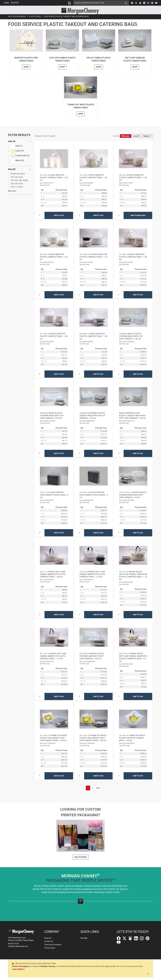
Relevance (126, 142)
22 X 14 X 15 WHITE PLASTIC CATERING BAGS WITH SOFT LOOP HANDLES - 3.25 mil (92, 662)
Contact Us (49, 941)
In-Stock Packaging (17, 22)
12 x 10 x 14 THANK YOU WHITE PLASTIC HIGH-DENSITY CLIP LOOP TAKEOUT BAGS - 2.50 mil (53, 744)
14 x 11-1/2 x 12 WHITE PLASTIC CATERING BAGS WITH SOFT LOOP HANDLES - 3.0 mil (133, 501)
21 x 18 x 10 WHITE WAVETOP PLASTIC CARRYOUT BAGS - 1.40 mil (54, 342)
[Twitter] (136, 3)
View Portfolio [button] (80, 863)
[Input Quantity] (40, 221)
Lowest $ (136, 142)
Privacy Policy (50, 948)
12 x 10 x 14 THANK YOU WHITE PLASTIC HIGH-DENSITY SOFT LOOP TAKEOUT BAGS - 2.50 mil (93, 744)
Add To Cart (59, 221)
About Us (48, 938)
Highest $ (147, 142)
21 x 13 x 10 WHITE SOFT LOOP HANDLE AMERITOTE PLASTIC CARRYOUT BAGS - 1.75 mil (53, 662)
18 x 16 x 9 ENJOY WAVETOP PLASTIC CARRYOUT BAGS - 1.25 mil (133, 183)
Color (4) (12, 147)
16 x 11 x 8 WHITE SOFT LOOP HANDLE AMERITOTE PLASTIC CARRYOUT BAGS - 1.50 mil (53, 580)
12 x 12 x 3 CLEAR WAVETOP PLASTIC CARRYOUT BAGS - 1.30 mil (54, 183)
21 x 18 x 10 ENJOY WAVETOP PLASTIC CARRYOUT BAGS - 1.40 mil (133, 263)
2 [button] (92, 794)
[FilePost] (140, 3)
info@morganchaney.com (18, 946)
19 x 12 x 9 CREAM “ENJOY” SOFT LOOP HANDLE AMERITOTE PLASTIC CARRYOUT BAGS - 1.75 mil (133, 581)
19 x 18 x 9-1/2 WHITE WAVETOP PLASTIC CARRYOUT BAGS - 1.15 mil (93, 263)
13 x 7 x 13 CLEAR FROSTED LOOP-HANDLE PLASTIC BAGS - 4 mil (54, 501)
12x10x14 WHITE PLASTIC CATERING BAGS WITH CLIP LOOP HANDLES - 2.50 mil (131, 342)
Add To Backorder (138, 221)
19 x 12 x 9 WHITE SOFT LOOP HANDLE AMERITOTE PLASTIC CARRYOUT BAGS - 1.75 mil (92, 580)
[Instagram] (148, 3)
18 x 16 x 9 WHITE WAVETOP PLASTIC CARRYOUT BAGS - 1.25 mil (54, 263)
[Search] (98, 3)
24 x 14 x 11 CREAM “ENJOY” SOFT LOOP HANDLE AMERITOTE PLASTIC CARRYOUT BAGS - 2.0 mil (133, 663)
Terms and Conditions (53, 945)
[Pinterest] (152, 3)
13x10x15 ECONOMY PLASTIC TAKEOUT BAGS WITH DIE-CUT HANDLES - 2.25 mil (92, 421)
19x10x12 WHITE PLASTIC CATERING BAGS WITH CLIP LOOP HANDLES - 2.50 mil (52, 421)
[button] (44, 17)
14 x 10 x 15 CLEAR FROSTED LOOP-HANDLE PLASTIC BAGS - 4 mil (94, 501)
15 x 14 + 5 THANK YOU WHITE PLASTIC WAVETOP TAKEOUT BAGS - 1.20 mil (132, 744)
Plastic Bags (35, 22)
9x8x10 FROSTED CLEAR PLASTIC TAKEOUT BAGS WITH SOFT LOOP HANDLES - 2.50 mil (132, 421)
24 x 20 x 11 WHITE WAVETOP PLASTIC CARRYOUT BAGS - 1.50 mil (93, 342)
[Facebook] (132, 3)
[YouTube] (156, 3)
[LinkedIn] (144, 3)
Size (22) (12, 175)
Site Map (84, 938)
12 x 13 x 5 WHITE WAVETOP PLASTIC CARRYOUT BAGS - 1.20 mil (93, 183)
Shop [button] (26, 73)
